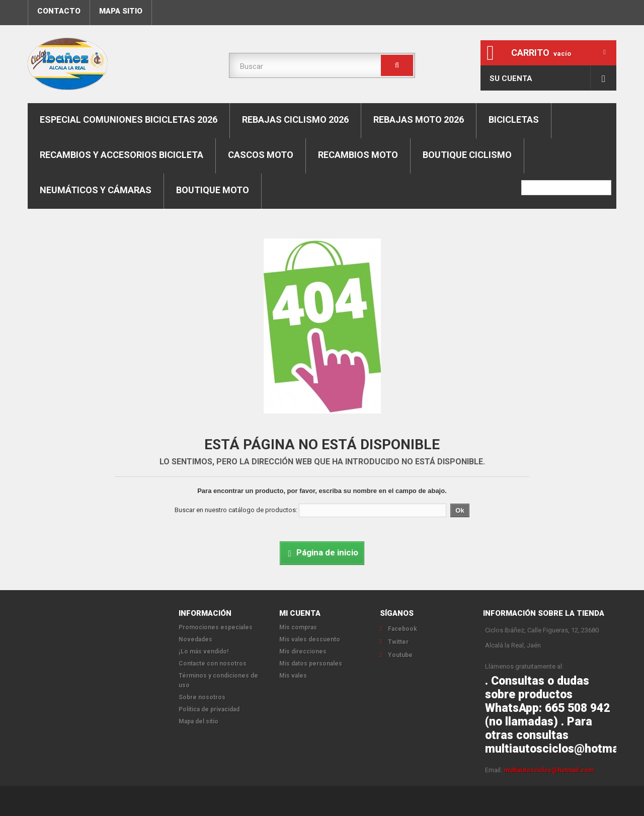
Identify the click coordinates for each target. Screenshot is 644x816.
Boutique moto (213, 190)
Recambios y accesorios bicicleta (122, 155)
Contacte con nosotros (213, 664)
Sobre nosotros (202, 697)
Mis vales (293, 676)
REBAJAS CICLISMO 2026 (295, 119)
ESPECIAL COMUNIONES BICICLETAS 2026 (129, 119)
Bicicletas (514, 119)
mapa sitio (121, 11)
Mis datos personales (311, 664)
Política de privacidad (209, 709)
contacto (59, 11)
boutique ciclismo (467, 155)
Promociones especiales (216, 627)
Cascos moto (261, 155)
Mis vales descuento (310, 639)
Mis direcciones (303, 651)
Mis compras (298, 627)
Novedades (195, 639)
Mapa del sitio (198, 721)
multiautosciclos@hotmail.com (549, 770)
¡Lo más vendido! (204, 651)
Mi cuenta (300, 613)
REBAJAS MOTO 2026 (419, 119)
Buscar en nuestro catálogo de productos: (236, 510)
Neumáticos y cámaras (96, 190)
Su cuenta (511, 78)
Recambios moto (358, 155)
